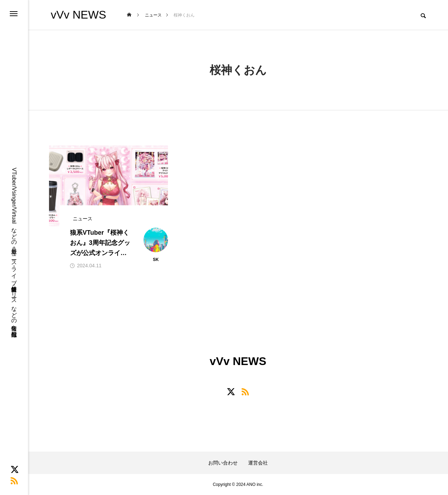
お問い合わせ (223, 463)
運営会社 (258, 463)
